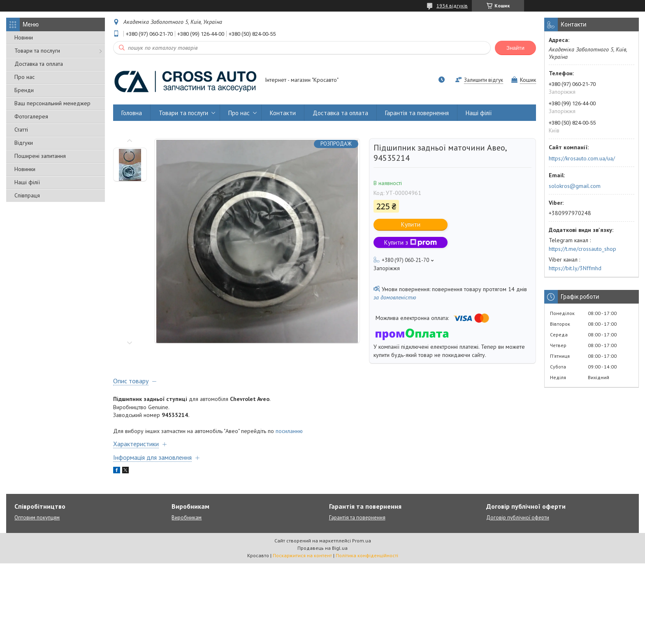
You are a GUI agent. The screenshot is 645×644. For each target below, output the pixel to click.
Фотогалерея (31, 116)
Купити (411, 224)
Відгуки (24, 143)
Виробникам (187, 518)
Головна (132, 113)
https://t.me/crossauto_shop (582, 249)
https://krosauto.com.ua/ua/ (582, 158)
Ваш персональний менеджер (52, 103)
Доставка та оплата (39, 64)
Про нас (24, 77)
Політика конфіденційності (367, 555)
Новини (24, 37)
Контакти (283, 113)
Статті (21, 130)
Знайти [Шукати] (515, 48)
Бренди (24, 90)
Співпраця (27, 195)
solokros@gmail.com (575, 186)
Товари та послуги (37, 51)
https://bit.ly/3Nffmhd (575, 268)
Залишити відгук (484, 80)
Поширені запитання (40, 156)
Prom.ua (362, 541)
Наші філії (27, 182)
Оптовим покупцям (37, 518)
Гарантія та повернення (417, 113)
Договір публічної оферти (518, 518)
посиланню (289, 431)
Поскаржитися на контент (302, 555)
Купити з (411, 242)
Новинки (25, 169)
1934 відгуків (452, 6)
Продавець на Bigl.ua (322, 548)
